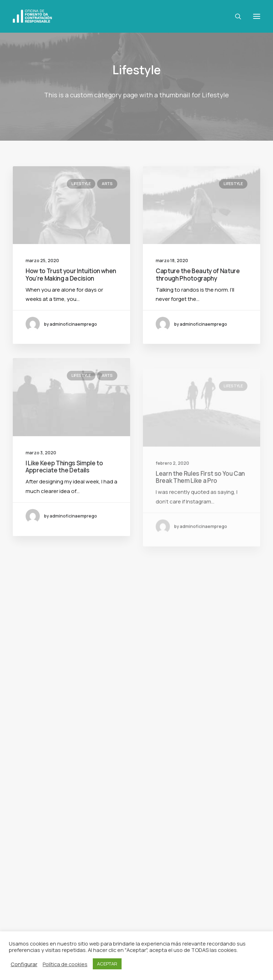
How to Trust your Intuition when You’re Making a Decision (71, 274)
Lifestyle (81, 183)
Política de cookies (65, 964)
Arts (107, 183)
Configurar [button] (24, 964)
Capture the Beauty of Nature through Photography (198, 274)
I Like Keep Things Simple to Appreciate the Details (64, 490)
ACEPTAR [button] (107, 964)
